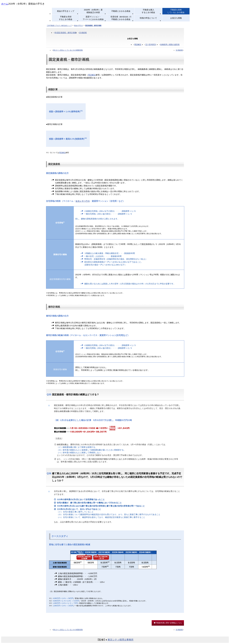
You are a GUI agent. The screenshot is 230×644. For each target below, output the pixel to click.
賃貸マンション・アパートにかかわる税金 (93, 18)
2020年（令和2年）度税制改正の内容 (93, 11)
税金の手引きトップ (66, 11)
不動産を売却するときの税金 (66, 18)
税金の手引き (78, 25)
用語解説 (138, 45)
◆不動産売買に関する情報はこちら (168, 623)
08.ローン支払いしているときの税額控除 (68, 50)
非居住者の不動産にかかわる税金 (121, 18)
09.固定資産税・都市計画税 (65, 33)
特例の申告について (148, 18)
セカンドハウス (83, 201)
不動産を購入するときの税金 (148, 11)
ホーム (5, 4)
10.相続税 (83, 33)
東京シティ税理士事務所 (121, 640)
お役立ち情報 (176, 18)
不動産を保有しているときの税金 (176, 11)
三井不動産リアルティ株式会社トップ (59, 25)
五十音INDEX (151, 45)
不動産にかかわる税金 (121, 11)
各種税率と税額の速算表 (170, 45)
